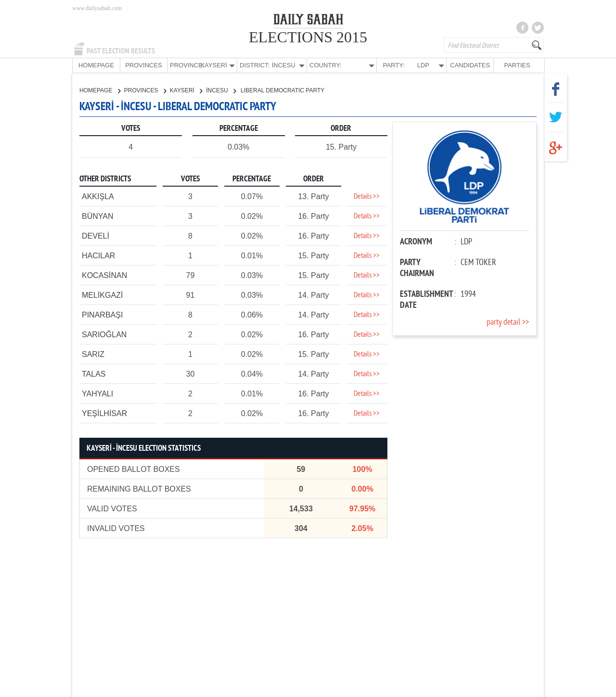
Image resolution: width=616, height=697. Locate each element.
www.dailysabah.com (97, 8)
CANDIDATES (470, 65)
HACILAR (98, 255)
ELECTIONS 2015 (308, 37)
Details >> (367, 196)
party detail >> (508, 322)
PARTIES (517, 65)
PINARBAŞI (102, 314)
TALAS (94, 374)
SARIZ (93, 354)
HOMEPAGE (96, 65)
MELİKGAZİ (102, 295)
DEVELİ (96, 235)
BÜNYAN (98, 216)
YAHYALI (97, 393)
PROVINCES (144, 65)
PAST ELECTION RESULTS (121, 51)
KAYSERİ (186, 90)
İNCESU (221, 90)
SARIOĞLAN (104, 334)
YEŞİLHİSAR (104, 413)
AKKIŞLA (98, 196)
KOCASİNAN (104, 275)
